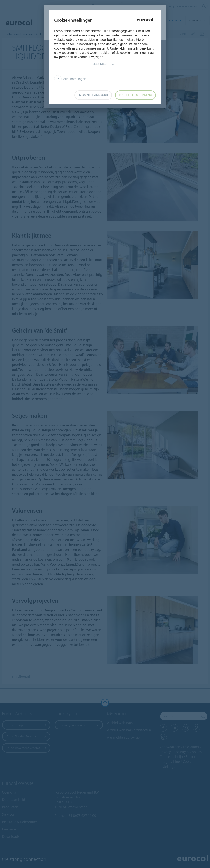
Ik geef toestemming (135, 95)
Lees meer (103, 64)
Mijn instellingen (70, 79)
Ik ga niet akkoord (93, 95)
